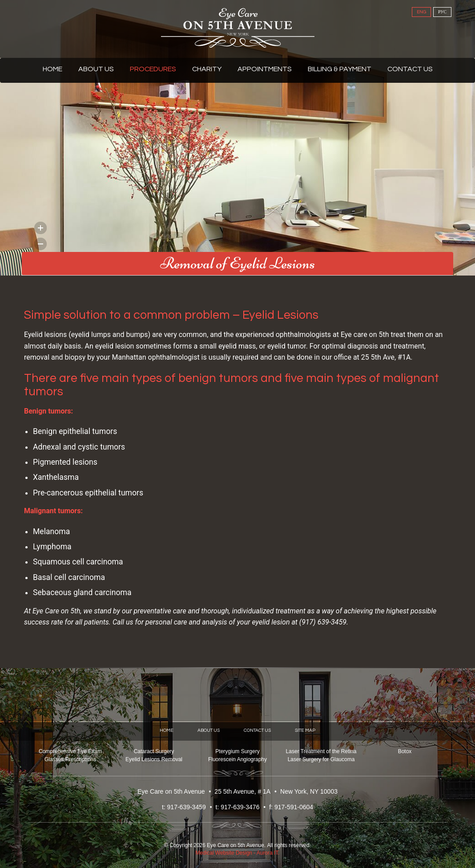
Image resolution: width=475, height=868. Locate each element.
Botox (405, 751)
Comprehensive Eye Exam (70, 751)
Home (52, 69)
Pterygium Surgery (237, 751)
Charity (207, 69)
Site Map (305, 730)
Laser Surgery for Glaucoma (321, 759)
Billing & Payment (340, 69)
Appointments (265, 69)
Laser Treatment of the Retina (321, 751)
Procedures (153, 69)
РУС (442, 12)
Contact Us (410, 69)
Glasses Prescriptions (70, 759)
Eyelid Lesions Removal (154, 759)
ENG (421, 12)
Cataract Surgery (154, 751)
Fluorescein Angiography (237, 759)
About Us (96, 69)
